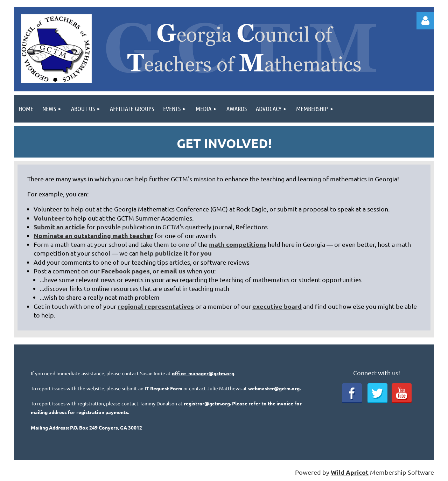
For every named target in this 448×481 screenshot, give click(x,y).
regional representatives (156, 306)
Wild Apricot (350, 472)
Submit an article (59, 227)
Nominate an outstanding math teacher (93, 235)
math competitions (238, 244)
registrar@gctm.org (207, 403)
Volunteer (49, 218)
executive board (277, 306)
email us (173, 271)
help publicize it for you (176, 253)
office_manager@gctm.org (203, 373)
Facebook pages (125, 271)
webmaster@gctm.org (274, 388)
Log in (425, 21)
